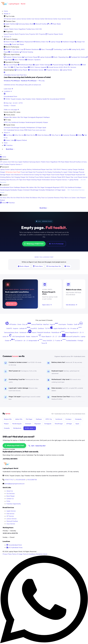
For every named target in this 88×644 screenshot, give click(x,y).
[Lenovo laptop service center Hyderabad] (41, 324)
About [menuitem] (7, 133)
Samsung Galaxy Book (25, 24)
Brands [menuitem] (7, 14)
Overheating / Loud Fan (60, 49)
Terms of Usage (17, 554)
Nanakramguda (30, 122)
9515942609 (21, 480)
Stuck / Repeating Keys (60, 57)
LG (49, 24)
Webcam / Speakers (33, 60)
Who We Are (18, 135)
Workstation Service (36, 70)
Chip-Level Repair (11, 65)
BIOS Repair (66, 177)
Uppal (44, 128)
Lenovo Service (11, 519)
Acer (9, 162)
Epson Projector (9, 34)
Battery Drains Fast (41, 42)
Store (3, 203)
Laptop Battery (27, 169)
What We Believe (42, 135)
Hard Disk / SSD (51, 169)
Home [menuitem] (6, 11)
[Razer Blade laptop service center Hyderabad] (50, 337)
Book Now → (44, 208)
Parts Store (38, 266)
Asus (16, 162)
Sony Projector (30, 34)
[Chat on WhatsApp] (44, 643)
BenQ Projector (20, 34)
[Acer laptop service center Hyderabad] (67, 324)
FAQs (79, 135)
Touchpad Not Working (78, 57)
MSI (40, 29)
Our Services (11, 494)
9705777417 (9, 480)
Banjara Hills (8, 117)
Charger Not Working (27, 177)
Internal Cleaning (27, 52)
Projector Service (52, 70)
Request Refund (21, 140)
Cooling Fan (74, 49)
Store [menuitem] (6, 143)
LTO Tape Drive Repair (19, 67)
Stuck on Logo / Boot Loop (14, 49)
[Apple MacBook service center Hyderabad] (64, 328)
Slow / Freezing (45, 49)
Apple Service (11, 511)
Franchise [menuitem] (8, 145)
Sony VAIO (35, 29)
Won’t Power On (10, 42)
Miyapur (45, 122)
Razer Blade (56, 24)
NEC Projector (40, 34)
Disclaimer (39, 554)
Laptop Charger (55, 42)
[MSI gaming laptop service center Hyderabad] (23, 337)
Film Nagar (24, 117)
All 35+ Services (70, 67)
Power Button (39, 177)
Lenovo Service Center (24, 19)
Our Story (8, 135)
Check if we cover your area (36, 130)
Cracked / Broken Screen (13, 57)
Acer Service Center (38, 19)
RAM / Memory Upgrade (37, 67)
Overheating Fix (58, 172)
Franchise (11, 203)
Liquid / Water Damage (42, 65)
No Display (48, 172)
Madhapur (46, 117)
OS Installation (14, 52)
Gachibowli (15, 122)
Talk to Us (68, 198)
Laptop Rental (66, 70)
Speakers (47, 177)
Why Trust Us (55, 135)
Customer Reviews (68, 135)
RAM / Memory (62, 169)
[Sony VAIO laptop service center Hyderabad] (51, 341)
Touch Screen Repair (30, 57)
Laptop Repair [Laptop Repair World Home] (13, 4)
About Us (10, 491)
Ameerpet (7, 128)
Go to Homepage (56, 244)
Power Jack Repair (17, 44)
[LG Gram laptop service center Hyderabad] (25, 341)
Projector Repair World (54, 34)
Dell (13, 162)
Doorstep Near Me (54, 266)
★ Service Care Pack (13, 172)
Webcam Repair (56, 177)
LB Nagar (39, 128)
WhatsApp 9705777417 (34, 244)
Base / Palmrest (19, 60)
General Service (29, 175)
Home (3, 157)
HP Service (10, 516)
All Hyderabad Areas (14, 548)
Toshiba (29, 29)
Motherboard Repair (25, 65)
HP (1, 162)
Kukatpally (39, 122)
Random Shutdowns (31, 49)
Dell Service (10, 514)
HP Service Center (10, 19)
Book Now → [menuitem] (10, 149)
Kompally (23, 128)
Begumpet (39, 117)
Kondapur (22, 122)
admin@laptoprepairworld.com (15, 484)
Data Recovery (75, 65)
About (45, 554)
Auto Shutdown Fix (17, 175)
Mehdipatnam (31, 128)
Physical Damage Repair (59, 65)
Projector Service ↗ (16, 164)
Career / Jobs (9, 140)
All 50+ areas (30, 428)
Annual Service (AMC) (55, 67)
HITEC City (7, 122)
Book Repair (10, 496)
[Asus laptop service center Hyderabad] (38, 328)
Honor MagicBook (20, 29)
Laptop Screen (5, 169)
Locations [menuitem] (8, 91)
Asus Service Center (64, 19)
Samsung (32, 162)
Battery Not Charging (13, 177)
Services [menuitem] (7, 37)
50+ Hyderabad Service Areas (15, 130)
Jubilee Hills (16, 117)
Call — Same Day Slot (37, 446)
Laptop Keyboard (44, 57)
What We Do (30, 135)
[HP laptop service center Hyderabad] (17, 324)
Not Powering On (39, 172)
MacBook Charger (68, 42)
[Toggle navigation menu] (1, 155)
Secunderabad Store (7, 187)
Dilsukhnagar (15, 128)
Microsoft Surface (40, 24)
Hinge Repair (46, 175)
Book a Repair (24, 266)
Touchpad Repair (70, 175)
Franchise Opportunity (14, 504)
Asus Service (11, 524)
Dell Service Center (51, 19)
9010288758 (32, 480)
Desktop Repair (21, 70)
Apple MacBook (10, 24)
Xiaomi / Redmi (9, 29)
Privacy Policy (7, 554)
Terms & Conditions (29, 554)
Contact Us (10, 499)
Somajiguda (32, 117)
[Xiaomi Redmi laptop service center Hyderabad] (45, 333)
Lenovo (5, 162)
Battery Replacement (25, 42)
